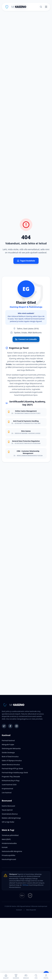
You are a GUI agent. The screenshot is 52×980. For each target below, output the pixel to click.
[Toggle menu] (46, 7)
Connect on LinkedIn (26, 339)
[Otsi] (41, 7)
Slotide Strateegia (8, 752)
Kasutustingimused (9, 859)
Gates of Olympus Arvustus (12, 761)
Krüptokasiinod (7, 789)
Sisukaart (19, 910)
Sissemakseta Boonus (10, 814)
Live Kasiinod (7, 793)
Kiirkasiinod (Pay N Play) (11, 781)
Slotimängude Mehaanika (11, 748)
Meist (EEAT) (6, 839)
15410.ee (25, 885)
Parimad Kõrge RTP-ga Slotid (12, 769)
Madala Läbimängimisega (11, 818)
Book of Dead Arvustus (10, 757)
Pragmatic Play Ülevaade (11, 777)
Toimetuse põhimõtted (10, 835)
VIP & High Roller (8, 822)
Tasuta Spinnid (7, 810)
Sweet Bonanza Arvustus (11, 765)
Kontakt (5, 847)
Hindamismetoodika (9, 843)
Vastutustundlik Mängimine (12, 851)
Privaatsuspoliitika (8, 855)
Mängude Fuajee (8, 744)
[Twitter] (4, 726)
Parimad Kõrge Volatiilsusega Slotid (15, 773)
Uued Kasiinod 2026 (9, 785)
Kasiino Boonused (8, 806)
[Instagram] (17, 726)
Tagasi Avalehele (26, 261)
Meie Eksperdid (31, 910)
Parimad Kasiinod (8, 740)
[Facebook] (10, 726)
